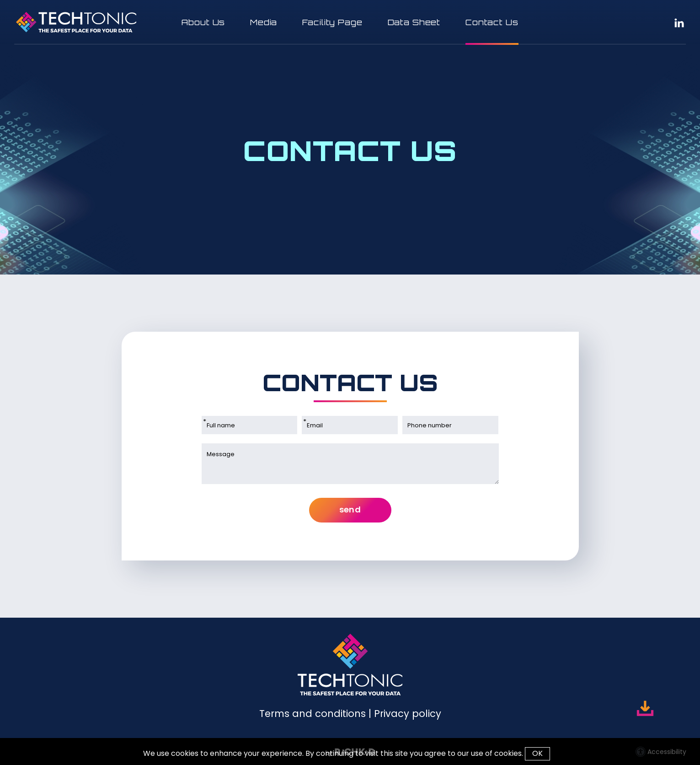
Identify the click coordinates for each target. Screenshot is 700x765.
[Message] (350, 463)
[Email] (350, 425)
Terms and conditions (313, 714)
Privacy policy (408, 714)
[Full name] (250, 425)
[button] (350, 22)
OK (537, 753)
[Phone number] (450, 425)
